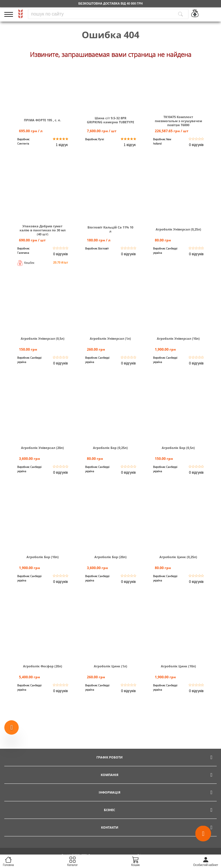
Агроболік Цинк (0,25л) (178, 557)
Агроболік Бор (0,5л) (178, 448)
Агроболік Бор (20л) (110, 557)
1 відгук (62, 145)
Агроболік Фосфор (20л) (43, 666)
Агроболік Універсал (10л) (178, 339)
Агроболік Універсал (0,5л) (43, 339)
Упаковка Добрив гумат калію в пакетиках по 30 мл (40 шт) (43, 230)
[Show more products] (12, 727)
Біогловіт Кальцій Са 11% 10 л (110, 229)
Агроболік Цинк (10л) (178, 666)
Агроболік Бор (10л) (43, 557)
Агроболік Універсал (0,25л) (178, 229)
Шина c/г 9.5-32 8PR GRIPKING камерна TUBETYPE (110, 120)
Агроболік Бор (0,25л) (110, 448)
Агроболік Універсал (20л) (42, 448)
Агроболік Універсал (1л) (110, 339)
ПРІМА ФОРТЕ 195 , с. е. (42, 120)
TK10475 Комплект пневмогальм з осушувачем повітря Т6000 (178, 121)
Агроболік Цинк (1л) (110, 666)
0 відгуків (196, 145)
